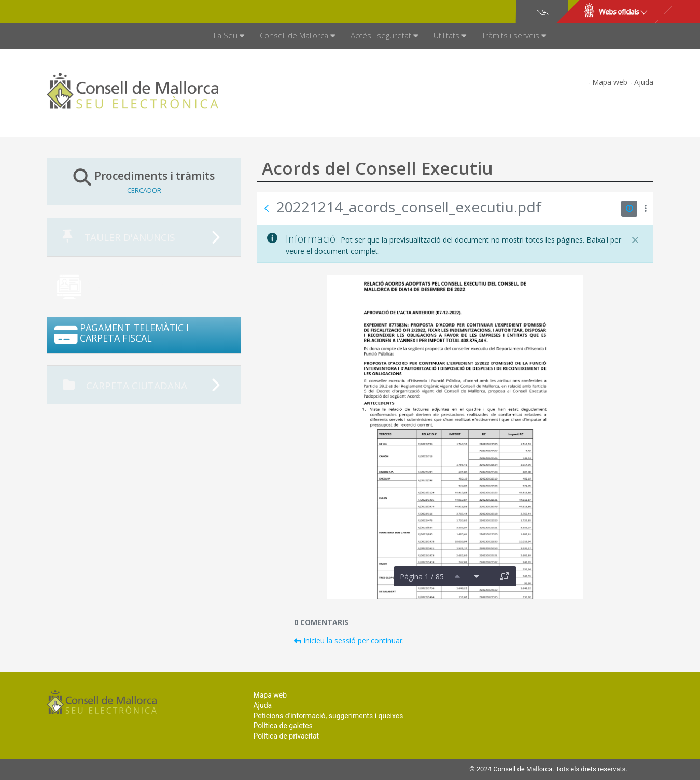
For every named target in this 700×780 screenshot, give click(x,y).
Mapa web (610, 82)
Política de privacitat (286, 736)
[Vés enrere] (267, 208)
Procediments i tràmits (144, 181)
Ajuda (644, 82)
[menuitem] (229, 36)
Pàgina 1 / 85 (422, 577)
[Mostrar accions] (645, 209)
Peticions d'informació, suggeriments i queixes (328, 716)
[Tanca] (635, 240)
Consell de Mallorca (82, 12)
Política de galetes (283, 726)
